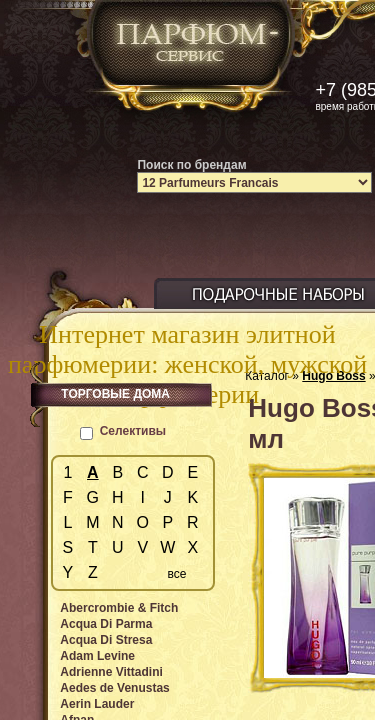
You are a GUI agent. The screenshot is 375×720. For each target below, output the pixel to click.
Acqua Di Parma (106, 624)
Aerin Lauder (97, 704)
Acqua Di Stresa (106, 640)
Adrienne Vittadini (111, 672)
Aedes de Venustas (114, 688)
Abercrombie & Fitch (119, 608)
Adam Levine (97, 656)
